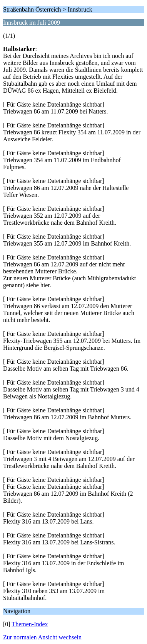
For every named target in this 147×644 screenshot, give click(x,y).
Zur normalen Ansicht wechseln (42, 637)
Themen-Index (30, 624)
